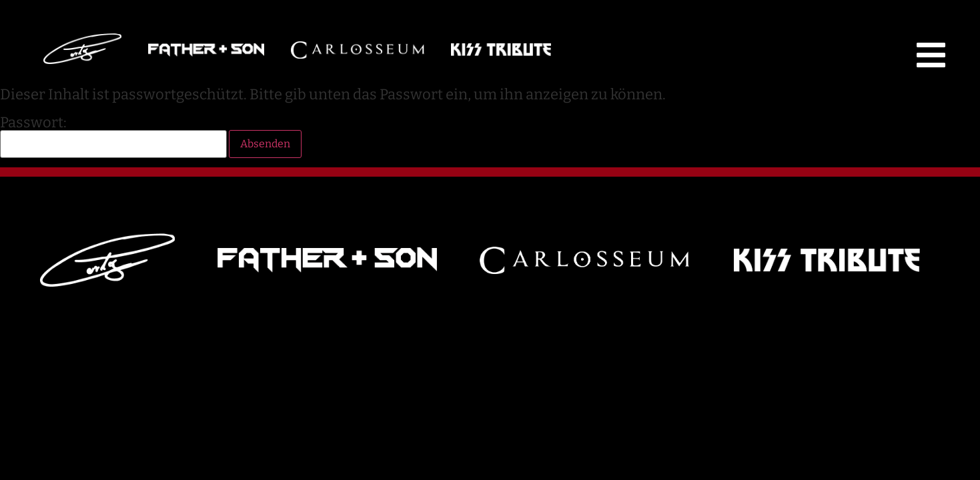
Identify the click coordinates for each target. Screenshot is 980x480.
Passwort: (113, 137)
